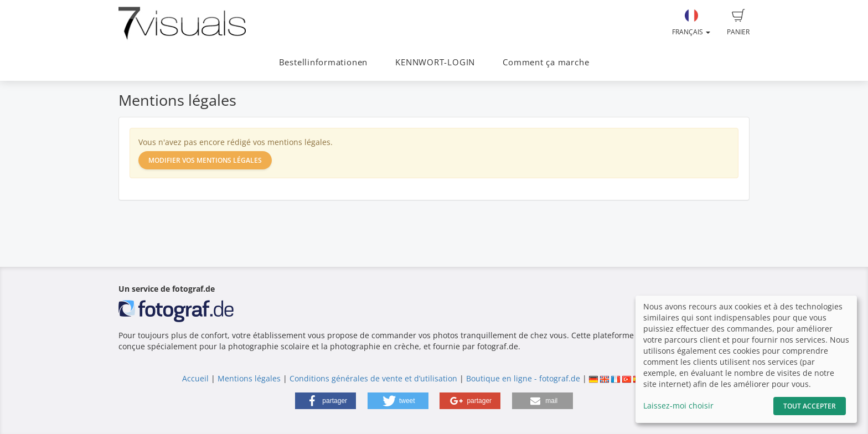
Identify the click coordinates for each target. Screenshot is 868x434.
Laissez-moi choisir (678, 405)
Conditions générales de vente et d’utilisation (373, 378)
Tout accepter (810, 406)
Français (691, 23)
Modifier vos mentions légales (205, 160)
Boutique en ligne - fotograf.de (523, 378)
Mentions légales (249, 378)
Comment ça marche (546, 62)
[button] (325, 401)
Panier (738, 23)
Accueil (195, 378)
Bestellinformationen (323, 62)
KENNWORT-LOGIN (435, 62)
